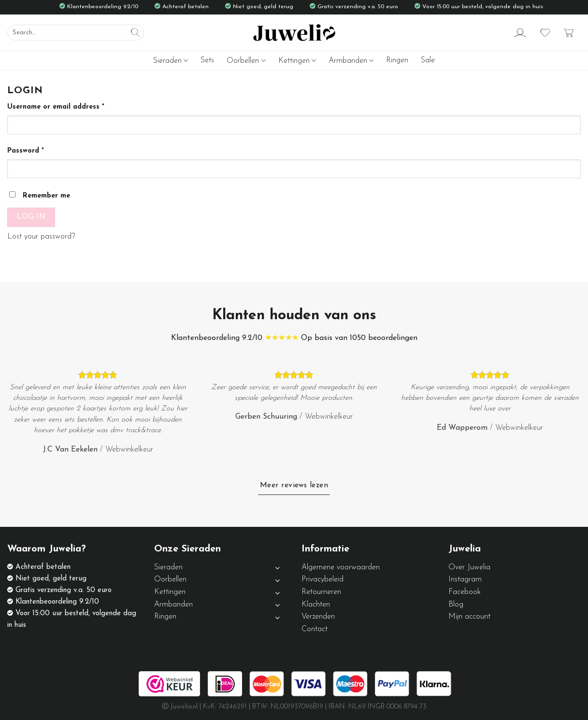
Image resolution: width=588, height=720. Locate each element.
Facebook (465, 592)
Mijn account (469, 617)
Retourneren (321, 592)
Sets (207, 60)
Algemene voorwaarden (341, 567)
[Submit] (135, 33)
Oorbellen (246, 61)
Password (26, 151)
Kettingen (297, 61)
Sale (428, 60)
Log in (31, 217)
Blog (456, 605)
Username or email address (56, 107)
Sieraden (171, 61)
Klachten (316, 605)
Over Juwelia (469, 567)
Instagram (465, 579)
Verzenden (318, 617)
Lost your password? (41, 237)
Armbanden (351, 61)
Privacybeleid (323, 579)
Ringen (397, 60)
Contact (315, 629)
